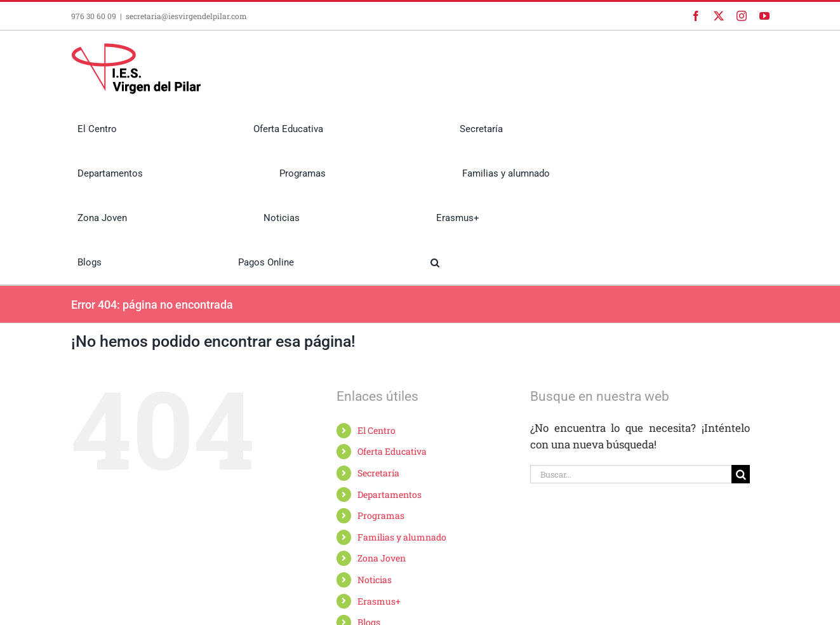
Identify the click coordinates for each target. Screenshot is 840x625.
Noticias (375, 580)
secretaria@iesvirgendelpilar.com (186, 16)
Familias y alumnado (402, 537)
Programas (381, 515)
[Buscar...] (631, 474)
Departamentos (390, 494)
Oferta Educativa (392, 451)
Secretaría (378, 473)
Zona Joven (382, 558)
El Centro (377, 430)
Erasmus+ (379, 601)
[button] (435, 262)
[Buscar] (741, 474)
